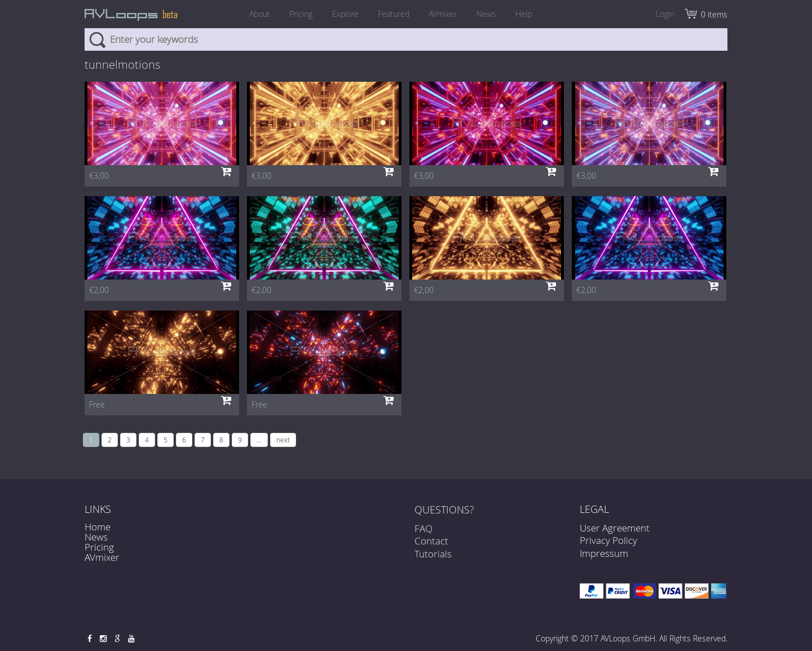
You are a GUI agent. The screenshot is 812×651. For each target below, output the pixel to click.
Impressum (604, 553)
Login (665, 14)
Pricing (297, 14)
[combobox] (406, 39)
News (490, 14)
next (283, 440)
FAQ (423, 533)
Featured (394, 14)
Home (98, 527)
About (253, 14)
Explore (343, 14)
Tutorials (433, 558)
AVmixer (445, 14)
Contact (431, 546)
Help (530, 14)
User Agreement (615, 528)
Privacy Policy (608, 540)
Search (97, 39)
